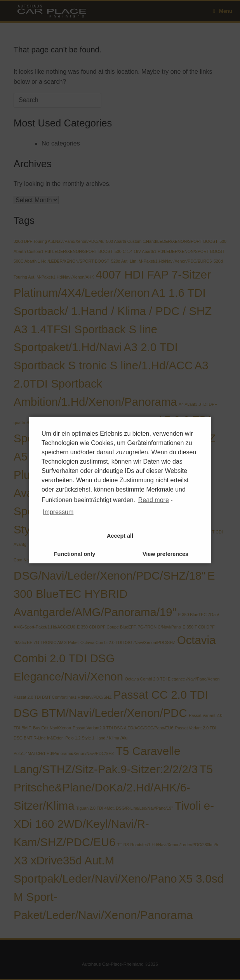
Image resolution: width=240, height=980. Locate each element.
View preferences (165, 554)
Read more (154, 500)
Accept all (120, 536)
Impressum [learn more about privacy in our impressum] (58, 512)
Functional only (75, 554)
